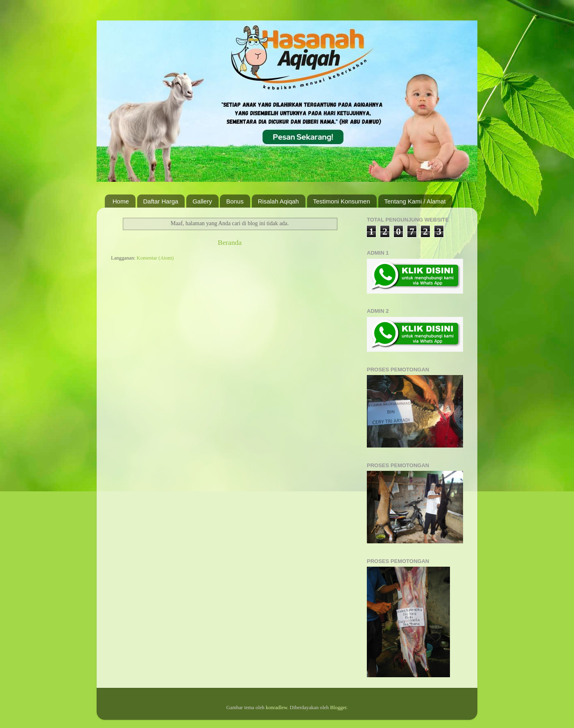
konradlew (276, 708)
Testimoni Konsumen (342, 201)
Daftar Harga (161, 201)
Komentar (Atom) (155, 258)
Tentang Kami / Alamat (415, 201)
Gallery (202, 201)
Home (121, 201)
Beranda (230, 242)
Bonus (235, 201)
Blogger (338, 708)
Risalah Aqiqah (278, 201)
